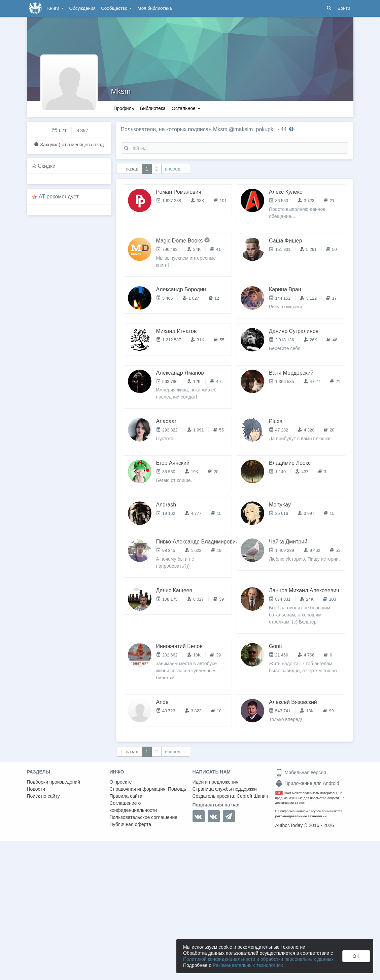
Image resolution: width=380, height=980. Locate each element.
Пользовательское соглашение (144, 817)
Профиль (124, 108)
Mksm (121, 91)
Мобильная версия (301, 772)
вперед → (176, 169)
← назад (129, 169)
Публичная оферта (131, 824)
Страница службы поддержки (225, 789)
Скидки (47, 166)
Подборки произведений (54, 782)
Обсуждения (82, 8)
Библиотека (153, 108)
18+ (279, 793)
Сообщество (116, 8)
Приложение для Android (307, 783)
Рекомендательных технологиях (248, 965)
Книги (56, 8)
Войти (344, 8)
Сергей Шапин (252, 796)
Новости (36, 789)
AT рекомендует (59, 197)
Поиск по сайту (43, 796)
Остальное (186, 108)
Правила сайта (126, 796)
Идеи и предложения (216, 782)
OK (356, 956)
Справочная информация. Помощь (148, 789)
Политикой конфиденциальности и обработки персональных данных (258, 959)
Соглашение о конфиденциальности (133, 807)
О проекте (121, 782)
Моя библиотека (154, 8)
